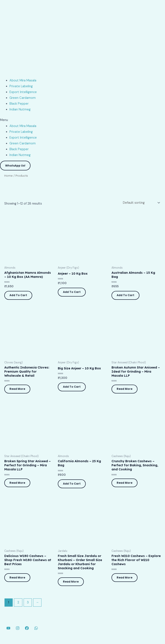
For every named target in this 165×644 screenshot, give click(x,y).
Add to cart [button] (18, 295)
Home (8, 176)
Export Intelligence (23, 92)
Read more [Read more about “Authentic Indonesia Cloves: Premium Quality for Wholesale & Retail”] (17, 389)
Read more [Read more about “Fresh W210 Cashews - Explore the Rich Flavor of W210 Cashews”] (125, 577)
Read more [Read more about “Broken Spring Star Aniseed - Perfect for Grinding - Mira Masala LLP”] (17, 483)
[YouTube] (8, 628)
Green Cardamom (23, 98)
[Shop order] (141, 203)
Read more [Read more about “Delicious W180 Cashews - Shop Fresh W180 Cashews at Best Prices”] (17, 577)
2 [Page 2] (18, 602)
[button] (82, 120)
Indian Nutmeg (20, 109)
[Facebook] (27, 628)
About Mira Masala (23, 80)
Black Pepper (19, 104)
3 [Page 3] (28, 602)
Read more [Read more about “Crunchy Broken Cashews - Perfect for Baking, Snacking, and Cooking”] (125, 483)
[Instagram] (18, 628)
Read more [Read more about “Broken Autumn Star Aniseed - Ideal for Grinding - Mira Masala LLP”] (125, 389)
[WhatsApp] (36, 628)
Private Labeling (21, 86)
